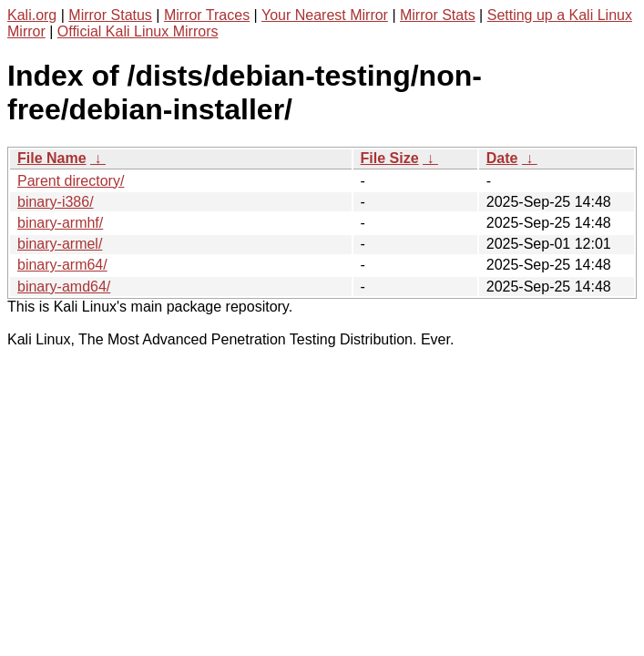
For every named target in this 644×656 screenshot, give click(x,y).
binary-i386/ (56, 202)
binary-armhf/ (60, 223)
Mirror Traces (207, 15)
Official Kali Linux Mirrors (138, 31)
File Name (52, 158)
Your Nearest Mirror (325, 15)
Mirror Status (110, 15)
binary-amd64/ (64, 287)
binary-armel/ (60, 244)
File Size (390, 158)
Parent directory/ (71, 181)
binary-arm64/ (62, 265)
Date (502, 158)
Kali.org (32, 15)
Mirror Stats (438, 15)
